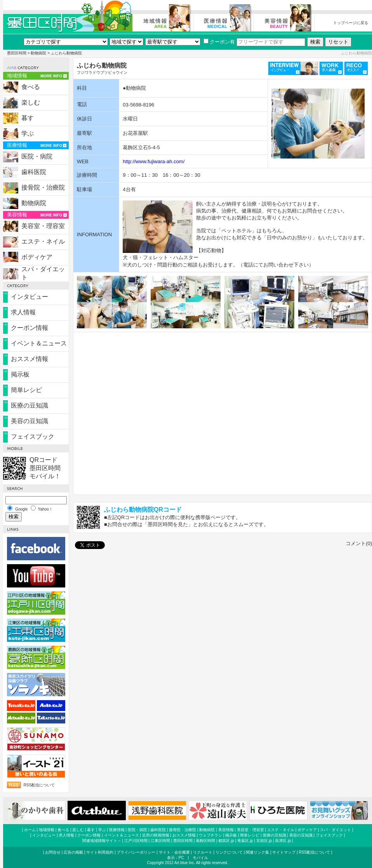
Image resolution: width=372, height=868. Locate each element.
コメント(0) (359, 543)
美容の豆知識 (30, 421)
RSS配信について (39, 785)
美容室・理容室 (43, 226)
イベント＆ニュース (39, 343)
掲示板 (20, 374)
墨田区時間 (17, 53)
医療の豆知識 (30, 405)
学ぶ (28, 133)
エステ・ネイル (43, 241)
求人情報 (23, 312)
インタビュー (30, 297)
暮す (28, 118)
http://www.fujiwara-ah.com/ (154, 161)
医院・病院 (37, 156)
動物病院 (38, 53)
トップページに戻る (351, 23)
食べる (31, 87)
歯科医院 (34, 172)
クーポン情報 (30, 328)
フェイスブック (33, 437)
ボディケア (37, 257)
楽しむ (31, 102)
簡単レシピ (26, 390)
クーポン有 (219, 42)
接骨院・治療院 (43, 187)
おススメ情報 (30, 359)
